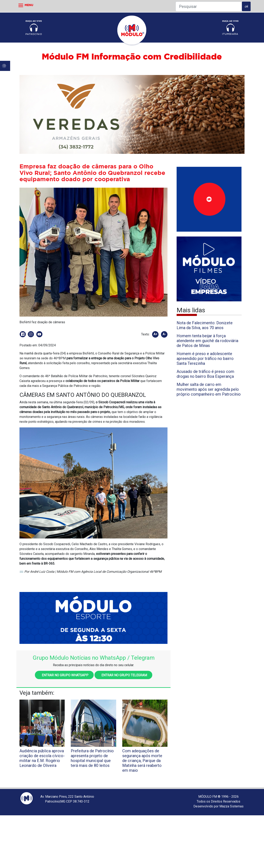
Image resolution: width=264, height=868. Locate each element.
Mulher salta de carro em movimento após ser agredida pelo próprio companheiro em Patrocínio (209, 389)
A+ (155, 334)
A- (164, 334)
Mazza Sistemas (231, 806)
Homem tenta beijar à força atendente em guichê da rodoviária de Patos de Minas (207, 341)
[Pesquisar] (209, 6)
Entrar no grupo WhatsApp (64, 675)
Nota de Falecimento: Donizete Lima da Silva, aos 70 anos (205, 325)
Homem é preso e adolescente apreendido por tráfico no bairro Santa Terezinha (205, 359)
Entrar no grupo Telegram (123, 675)
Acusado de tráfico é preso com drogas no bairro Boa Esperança (205, 374)
